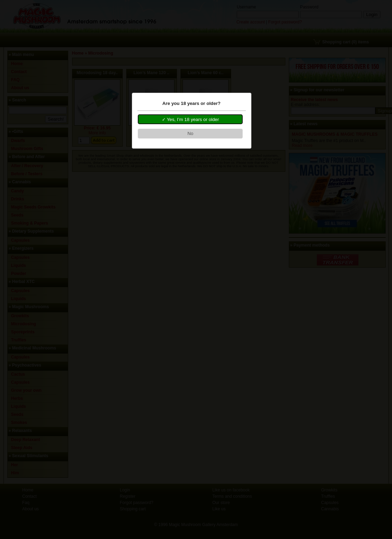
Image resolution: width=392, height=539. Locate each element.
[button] (190, 119)
